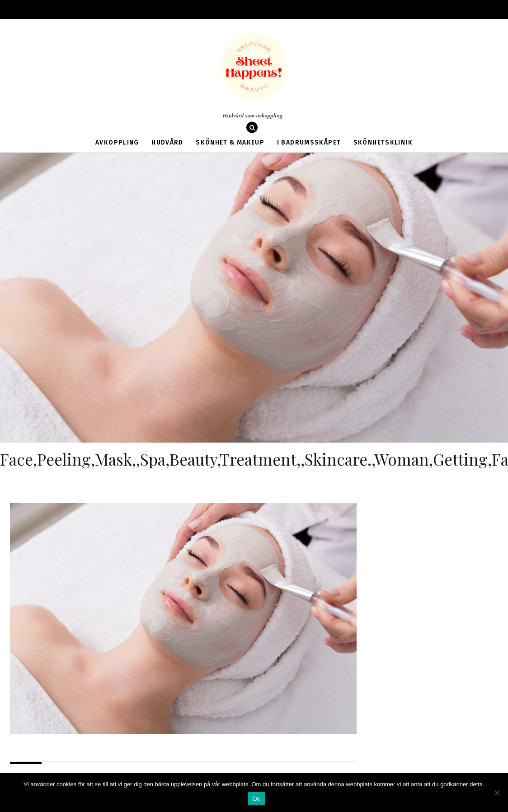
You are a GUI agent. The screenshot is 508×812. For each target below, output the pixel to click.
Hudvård (179, 137)
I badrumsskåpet (299, 137)
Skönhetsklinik (362, 137)
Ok (256, 799)
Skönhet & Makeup (232, 137)
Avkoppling (138, 137)
